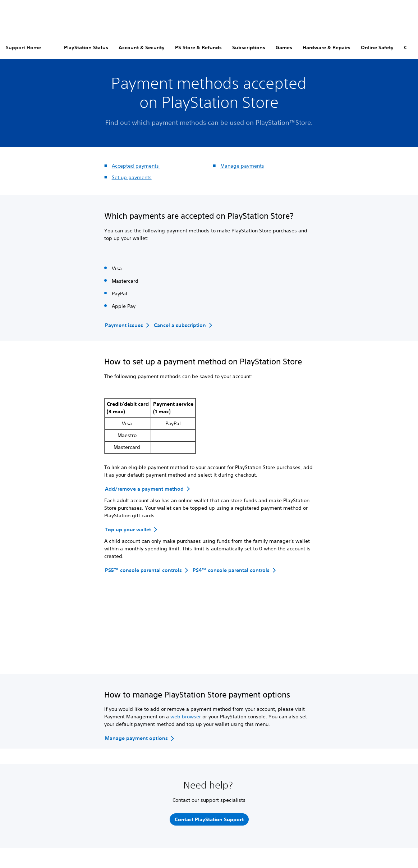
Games (284, 47)
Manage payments (242, 166)
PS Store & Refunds (198, 47)
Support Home (23, 47)
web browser (186, 717)
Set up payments (132, 177)
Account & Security (142, 47)
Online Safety (377, 47)
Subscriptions (249, 47)
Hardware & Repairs (327, 47)
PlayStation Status (86, 47)
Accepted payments (136, 166)
